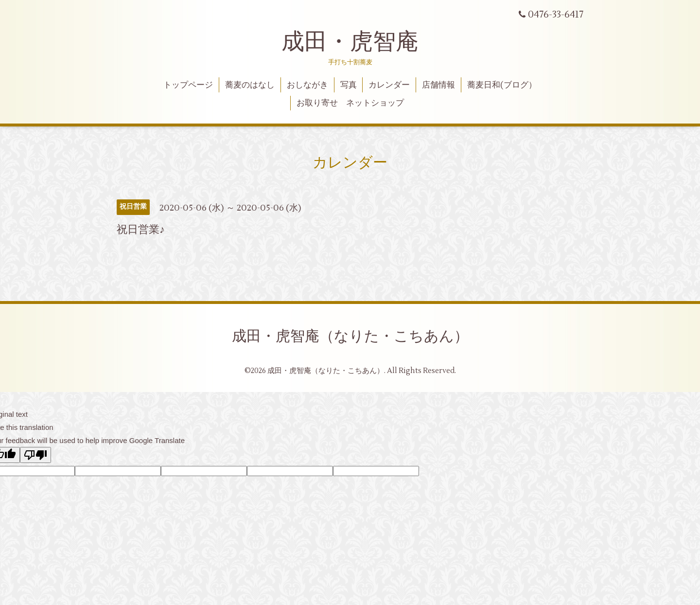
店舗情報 (438, 85)
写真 (349, 85)
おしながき (307, 85)
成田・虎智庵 (350, 42)
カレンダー (389, 85)
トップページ (188, 85)
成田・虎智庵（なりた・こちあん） (350, 336)
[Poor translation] (35, 455)
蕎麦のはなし (250, 85)
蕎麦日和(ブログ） (502, 85)
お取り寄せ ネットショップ (350, 103)
